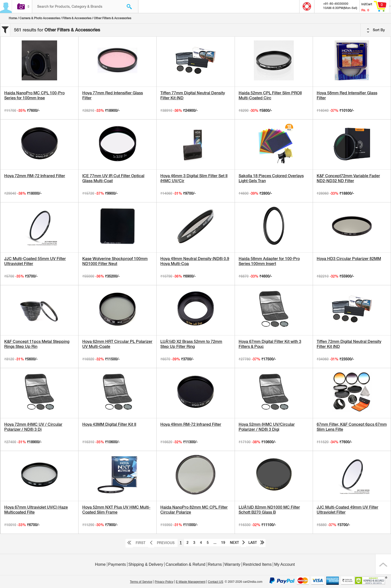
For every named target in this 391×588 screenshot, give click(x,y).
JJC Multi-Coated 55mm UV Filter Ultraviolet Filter (35, 261)
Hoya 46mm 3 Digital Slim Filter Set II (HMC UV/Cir (194, 178)
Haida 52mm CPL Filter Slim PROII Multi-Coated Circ (270, 95)
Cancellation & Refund (185, 564)
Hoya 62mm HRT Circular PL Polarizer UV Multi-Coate (117, 344)
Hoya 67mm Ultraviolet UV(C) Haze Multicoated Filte (36, 510)
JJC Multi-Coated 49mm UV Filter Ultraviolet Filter (347, 510)
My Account (284, 564)
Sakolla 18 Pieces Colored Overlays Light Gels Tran (271, 178)
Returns (215, 564)
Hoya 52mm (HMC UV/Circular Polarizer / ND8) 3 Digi (267, 427)
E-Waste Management (191, 582)
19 (223, 543)
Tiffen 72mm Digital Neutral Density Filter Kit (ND (349, 344)
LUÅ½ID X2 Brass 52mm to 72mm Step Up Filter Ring (191, 344)
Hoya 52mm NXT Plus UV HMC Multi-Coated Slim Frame (116, 510)
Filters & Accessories (77, 18)
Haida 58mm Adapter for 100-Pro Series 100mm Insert (269, 261)
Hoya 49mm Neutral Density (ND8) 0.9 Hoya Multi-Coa (195, 261)
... (215, 543)
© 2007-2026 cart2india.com (244, 582)
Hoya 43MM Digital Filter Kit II (109, 424)
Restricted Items (257, 564)
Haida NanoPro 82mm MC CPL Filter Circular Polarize (194, 510)
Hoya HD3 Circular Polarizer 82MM (349, 259)
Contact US (216, 582)
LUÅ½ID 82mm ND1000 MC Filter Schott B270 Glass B (269, 510)
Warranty (232, 564)
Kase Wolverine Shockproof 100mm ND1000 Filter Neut (115, 261)
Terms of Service (141, 582)
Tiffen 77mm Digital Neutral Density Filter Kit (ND (193, 95)
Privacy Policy (164, 582)
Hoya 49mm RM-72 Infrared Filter (191, 424)
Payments (117, 564)
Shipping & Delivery (146, 564)
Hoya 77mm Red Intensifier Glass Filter (113, 95)
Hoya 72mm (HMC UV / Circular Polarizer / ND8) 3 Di (33, 427)
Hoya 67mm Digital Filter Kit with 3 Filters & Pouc (270, 344)
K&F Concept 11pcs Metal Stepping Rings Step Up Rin (37, 344)
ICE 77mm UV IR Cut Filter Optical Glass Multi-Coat (113, 178)
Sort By (376, 30)
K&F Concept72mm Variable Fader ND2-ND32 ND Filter (348, 178)
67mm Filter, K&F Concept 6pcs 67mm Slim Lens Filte (352, 427)
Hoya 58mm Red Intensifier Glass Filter (347, 95)
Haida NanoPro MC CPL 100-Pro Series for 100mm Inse (34, 95)
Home (13, 18)
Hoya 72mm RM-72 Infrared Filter (35, 176)
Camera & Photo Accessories (40, 18)
